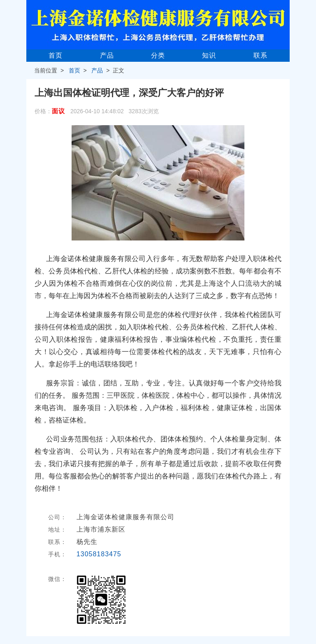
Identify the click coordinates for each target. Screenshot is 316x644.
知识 (209, 55)
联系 (260, 55)
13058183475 (99, 554)
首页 (56, 55)
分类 (158, 55)
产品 (107, 55)
